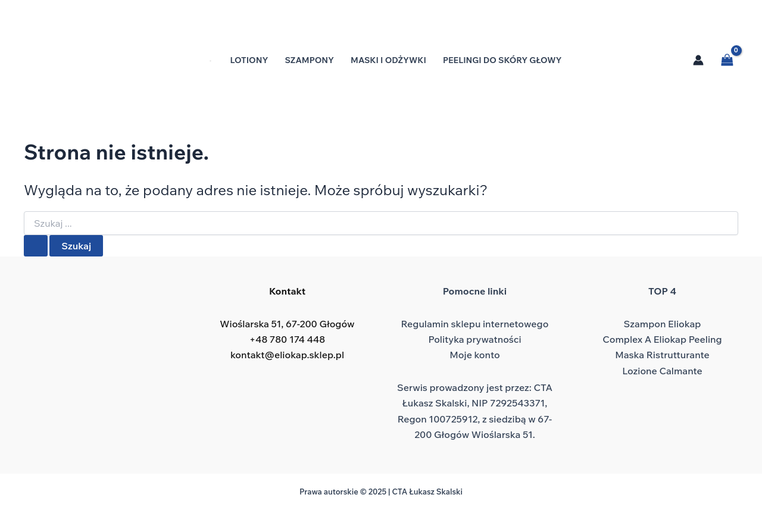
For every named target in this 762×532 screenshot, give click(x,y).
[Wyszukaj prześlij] (36, 246)
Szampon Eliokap (663, 324)
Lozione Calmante (662, 371)
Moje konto (474, 355)
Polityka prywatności (474, 339)
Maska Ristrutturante (662, 355)
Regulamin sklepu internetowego (475, 324)
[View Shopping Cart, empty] (727, 60)
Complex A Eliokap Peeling (662, 339)
